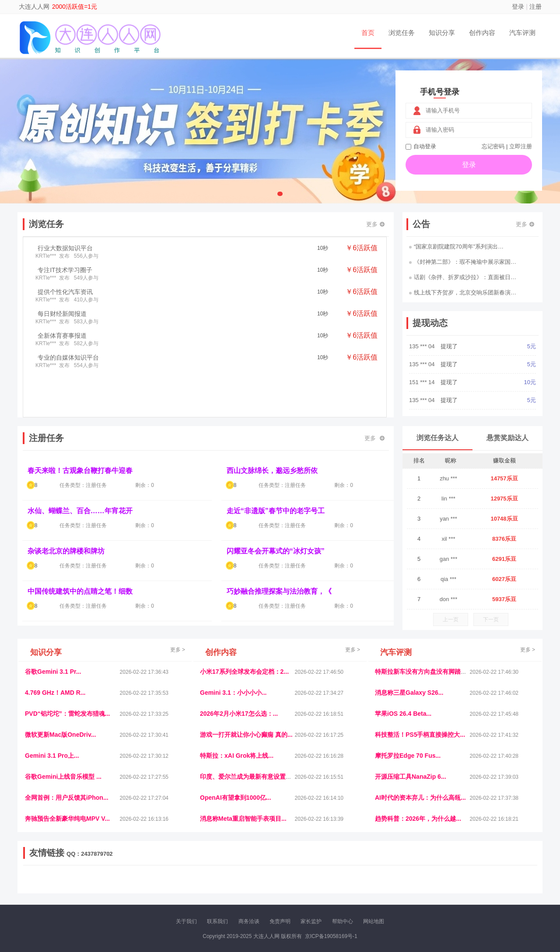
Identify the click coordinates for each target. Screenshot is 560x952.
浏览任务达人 (437, 438)
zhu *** (448, 478)
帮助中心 (343, 921)
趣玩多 (508, 886)
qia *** (448, 579)
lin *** (448, 499)
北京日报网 (322, 886)
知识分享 (442, 33)
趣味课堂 (127, 886)
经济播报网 (206, 879)
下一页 (491, 619)
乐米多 (242, 886)
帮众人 (460, 886)
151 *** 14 (423, 382)
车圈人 (360, 879)
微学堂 (186, 886)
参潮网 (249, 879)
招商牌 (168, 886)
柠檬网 (87, 886)
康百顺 (50, 886)
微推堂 (423, 886)
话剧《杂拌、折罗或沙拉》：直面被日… (463, 277)
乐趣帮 (106, 886)
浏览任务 (402, 33)
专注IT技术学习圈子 (65, 270)
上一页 (451, 619)
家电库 (483, 879)
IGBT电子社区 (295, 879)
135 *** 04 (423, 346)
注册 (535, 7)
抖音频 (231, 879)
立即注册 (521, 146)
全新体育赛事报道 (62, 336)
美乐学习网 (42, 879)
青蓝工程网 (100, 879)
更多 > (178, 650)
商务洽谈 (249, 921)
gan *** (448, 559)
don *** (448, 599)
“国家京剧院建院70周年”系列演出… (456, 247)
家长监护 (311, 921)
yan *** (448, 519)
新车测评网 (484, 886)
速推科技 (442, 879)
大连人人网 (34, 7)
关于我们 (186, 921)
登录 (518, 7)
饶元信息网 (71, 879)
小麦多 (280, 886)
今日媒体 (419, 879)
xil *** (448, 539)
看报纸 (205, 886)
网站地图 (374, 921)
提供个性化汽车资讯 (65, 292)
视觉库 (268, 879)
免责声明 (280, 921)
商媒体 (261, 886)
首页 (368, 33)
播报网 (378, 879)
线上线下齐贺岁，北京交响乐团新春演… (463, 292)
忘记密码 (493, 146)
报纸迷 (224, 886)
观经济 (397, 879)
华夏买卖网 (380, 886)
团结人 (441, 886)
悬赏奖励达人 (507, 438)
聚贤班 (298, 886)
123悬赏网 (505, 879)
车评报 (322, 879)
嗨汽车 (341, 879)
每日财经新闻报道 (62, 314)
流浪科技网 (129, 879)
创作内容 (482, 33)
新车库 (404, 886)
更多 (375, 224)
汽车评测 (522, 33)
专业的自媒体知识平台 (68, 357)
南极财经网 (351, 886)
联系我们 (217, 921)
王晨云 (149, 886)
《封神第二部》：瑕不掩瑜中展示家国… (463, 262)
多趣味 (69, 886)
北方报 (464, 879)
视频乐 (182, 879)
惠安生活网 (159, 879)
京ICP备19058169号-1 (331, 936)
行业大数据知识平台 (65, 248)
